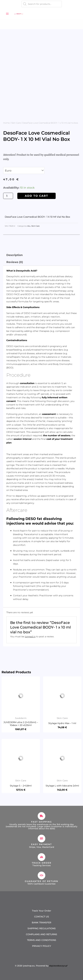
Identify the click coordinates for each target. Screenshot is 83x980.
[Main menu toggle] (7, 14)
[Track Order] (41, 857)
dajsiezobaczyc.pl (58, 966)
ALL (29, 226)
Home (6, 123)
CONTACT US (42, 917)
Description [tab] (15, 255)
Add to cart (36, 196)
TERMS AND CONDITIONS (42, 940)
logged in (30, 637)
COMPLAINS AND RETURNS (41, 934)
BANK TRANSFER (41, 923)
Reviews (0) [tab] (15, 262)
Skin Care (16, 123)
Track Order (42, 863)
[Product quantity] (8, 196)
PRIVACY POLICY (42, 946)
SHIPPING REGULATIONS (42, 928)
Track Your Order (42, 911)
